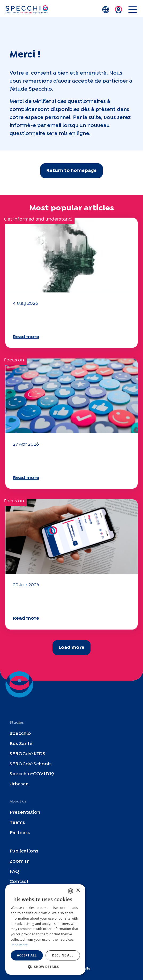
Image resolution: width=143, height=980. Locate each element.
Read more (26, 337)
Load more (71, 648)
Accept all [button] (27, 955)
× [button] (78, 891)
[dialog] (45, 929)
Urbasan (19, 784)
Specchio (20, 734)
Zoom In (20, 861)
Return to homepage (71, 171)
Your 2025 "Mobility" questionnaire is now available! (66, 460)
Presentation (25, 813)
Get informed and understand (38, 219)
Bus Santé (21, 744)
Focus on (14, 360)
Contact (19, 881)
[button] (45, 967)
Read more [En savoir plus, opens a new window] (19, 945)
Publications (24, 851)
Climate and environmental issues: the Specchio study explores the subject (69, 320)
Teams (17, 822)
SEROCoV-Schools (31, 764)
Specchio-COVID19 (32, 774)
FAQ (14, 872)
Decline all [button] (63, 955)
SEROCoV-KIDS (27, 754)
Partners (20, 833)
